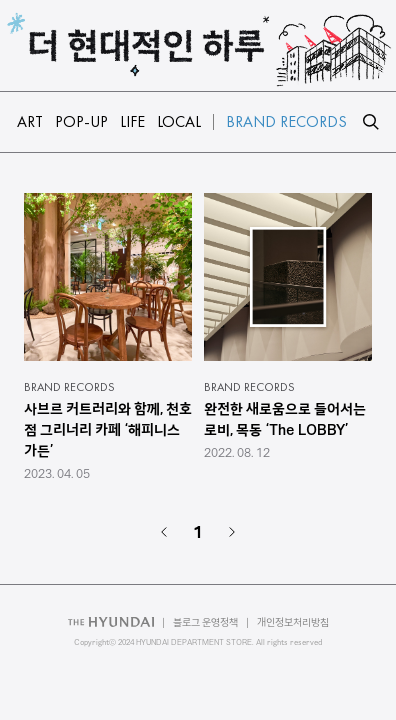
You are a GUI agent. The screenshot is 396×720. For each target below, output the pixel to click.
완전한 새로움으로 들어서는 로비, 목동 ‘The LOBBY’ (285, 419)
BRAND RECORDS (69, 387)
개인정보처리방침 (293, 622)
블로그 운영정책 (205, 622)
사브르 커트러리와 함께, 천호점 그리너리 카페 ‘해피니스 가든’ (108, 430)
